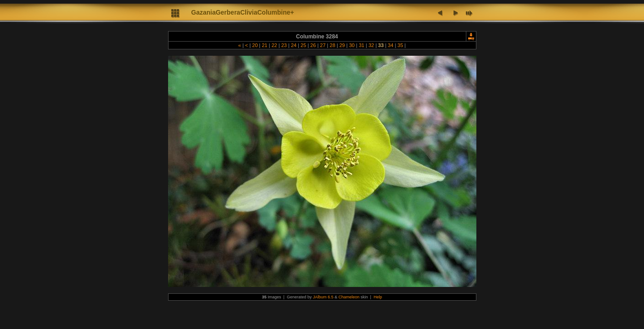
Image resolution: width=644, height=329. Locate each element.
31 (361, 45)
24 (294, 45)
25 (303, 45)
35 (400, 45)
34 (391, 45)
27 (323, 45)
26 (313, 45)
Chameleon (349, 297)
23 (284, 45)
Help (378, 297)
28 (333, 45)
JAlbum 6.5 (323, 297)
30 (352, 45)
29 (342, 45)
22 (274, 45)
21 (264, 45)
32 (371, 45)
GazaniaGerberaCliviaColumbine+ (243, 12)
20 (255, 45)
